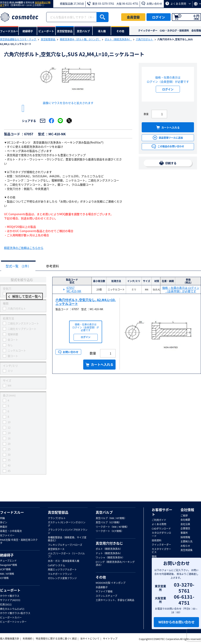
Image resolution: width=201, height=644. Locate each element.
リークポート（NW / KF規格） (112, 527)
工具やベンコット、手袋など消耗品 (115, 600)
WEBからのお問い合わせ (176, 622)
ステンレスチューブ (106, 596)
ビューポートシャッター (13, 622)
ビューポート (10, 590)
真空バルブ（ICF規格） (108, 523)
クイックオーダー (148, 31)
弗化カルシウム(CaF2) (12, 609)
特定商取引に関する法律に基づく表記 (56, 639)
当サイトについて (90, 639)
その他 (101, 577)
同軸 (2, 518)
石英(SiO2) (6, 605)
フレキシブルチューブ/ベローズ (65, 545)
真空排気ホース (56, 549)
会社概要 (185, 520)
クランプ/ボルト (57, 518)
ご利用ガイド (159, 520)
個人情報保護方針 (10, 639)
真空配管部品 (48, 39)
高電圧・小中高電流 (11, 531)
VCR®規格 (5, 570)
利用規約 (28, 639)
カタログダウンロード (161, 535)
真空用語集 (187, 550)
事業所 (184, 533)
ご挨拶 (184, 516)
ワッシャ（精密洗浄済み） (110, 558)
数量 (146, 114)
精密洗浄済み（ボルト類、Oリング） (80, 39)
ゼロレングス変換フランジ (62, 579)
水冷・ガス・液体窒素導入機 (64, 561)
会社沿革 (185, 524)
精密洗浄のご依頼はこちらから (24, 253)
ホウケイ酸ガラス (10, 596)
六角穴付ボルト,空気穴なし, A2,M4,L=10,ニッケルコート (86, 307)
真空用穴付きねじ (109, 543)
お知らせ (185, 546)
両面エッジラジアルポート (62, 570)
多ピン (4, 523)
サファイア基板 (104, 592)
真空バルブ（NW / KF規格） (111, 518)
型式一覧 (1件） (19, 271)
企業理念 (185, 529)
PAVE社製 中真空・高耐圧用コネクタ (19, 542)
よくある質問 (178, 4)
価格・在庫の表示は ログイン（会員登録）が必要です (181, 294)
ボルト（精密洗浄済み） (118, 39)
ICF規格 (4, 578)
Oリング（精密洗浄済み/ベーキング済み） (115, 564)
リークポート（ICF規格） (110, 531)
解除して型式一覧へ (23, 302)
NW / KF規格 (7, 574)
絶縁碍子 (7, 555)
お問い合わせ (152, 4)
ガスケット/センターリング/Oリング (67, 524)
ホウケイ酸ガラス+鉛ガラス (15, 613)
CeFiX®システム (56, 566)
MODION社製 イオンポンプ (111, 583)
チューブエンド (8, 561)
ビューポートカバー (11, 618)
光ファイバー (7, 536)
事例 (154, 557)
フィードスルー (12, 513)
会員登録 (133, 17)
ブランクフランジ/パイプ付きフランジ (68, 532)
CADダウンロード (161, 529)
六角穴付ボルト (145, 39)
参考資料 (55, 271)
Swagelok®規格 (9, 565)
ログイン (159, 17)
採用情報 (185, 537)
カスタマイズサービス (161, 551)
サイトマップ (110, 639)
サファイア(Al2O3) (10, 600)
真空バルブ (104, 513)
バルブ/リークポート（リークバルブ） (66, 555)
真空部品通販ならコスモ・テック (18, 39)
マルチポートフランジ (60, 574)
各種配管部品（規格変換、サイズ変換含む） (67, 539)
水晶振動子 (102, 587)
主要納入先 (187, 542)
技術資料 (157, 541)
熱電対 (4, 527)
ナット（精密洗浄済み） (109, 553)
